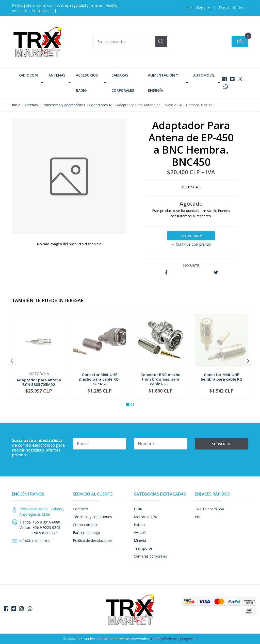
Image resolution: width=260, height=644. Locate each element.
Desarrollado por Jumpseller (174, 639)
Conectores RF (101, 105)
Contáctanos (191, 236)
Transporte (143, 548)
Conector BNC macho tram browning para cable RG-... (160, 379)
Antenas (57, 75)
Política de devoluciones (93, 540)
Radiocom (28, 75)
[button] (234, 8)
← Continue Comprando (191, 244)
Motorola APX (145, 517)
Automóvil (204, 75)
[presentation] (12, 361)
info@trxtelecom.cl (35, 541)
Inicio (16, 105)
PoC (198, 517)
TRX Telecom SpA (209, 509)
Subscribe (221, 444)
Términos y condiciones (92, 517)
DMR (138, 509)
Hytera (139, 525)
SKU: (184, 187)
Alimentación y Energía (163, 83)
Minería (140, 540)
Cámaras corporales (123, 83)
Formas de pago (86, 533)
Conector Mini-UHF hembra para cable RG (222, 377)
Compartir (191, 266)
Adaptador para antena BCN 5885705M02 (39, 382)
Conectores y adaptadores (63, 105)
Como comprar (85, 525)
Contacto (80, 509)
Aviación (141, 533)
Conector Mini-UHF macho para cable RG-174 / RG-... (100, 379)
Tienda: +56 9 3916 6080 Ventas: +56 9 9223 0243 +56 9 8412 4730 (40, 527)
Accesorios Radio (87, 83)
